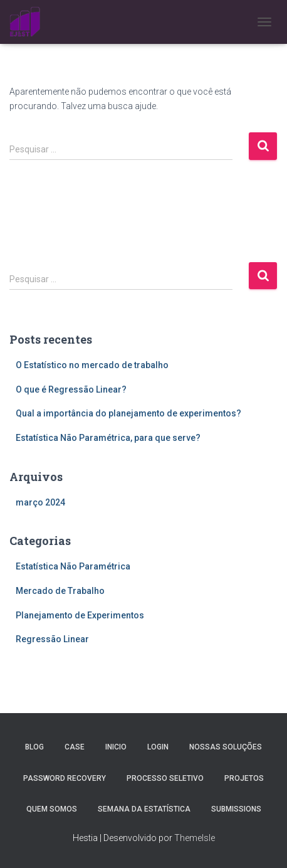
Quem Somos (52, 809)
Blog (34, 747)
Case (75, 747)
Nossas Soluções (226, 747)
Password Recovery (65, 778)
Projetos (244, 778)
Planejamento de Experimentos (80, 615)
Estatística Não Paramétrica (73, 566)
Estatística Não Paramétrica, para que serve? (108, 438)
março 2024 (40, 502)
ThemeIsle (195, 838)
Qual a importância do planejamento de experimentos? (128, 413)
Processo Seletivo (165, 778)
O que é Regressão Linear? (71, 389)
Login (158, 747)
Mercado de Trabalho (60, 591)
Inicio (116, 747)
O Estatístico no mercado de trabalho (92, 365)
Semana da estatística (144, 809)
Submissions (236, 809)
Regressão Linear (52, 639)
